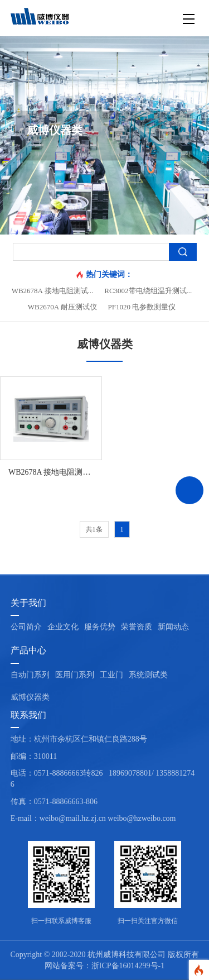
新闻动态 (173, 627)
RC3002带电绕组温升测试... (148, 291)
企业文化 (63, 627)
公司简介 (26, 627)
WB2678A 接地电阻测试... (53, 291)
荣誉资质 (137, 627)
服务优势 (100, 627)
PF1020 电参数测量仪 (142, 307)
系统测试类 (148, 675)
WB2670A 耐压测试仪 (62, 307)
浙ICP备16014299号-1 (128, 966)
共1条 (94, 529)
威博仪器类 (30, 697)
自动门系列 (30, 675)
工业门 (111, 675)
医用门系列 (75, 675)
